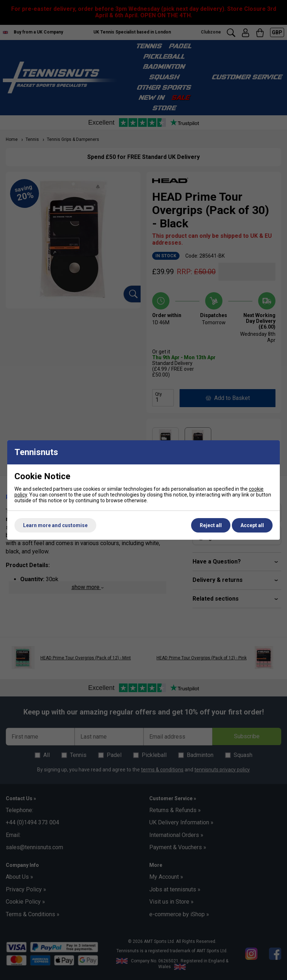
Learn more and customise (55, 525)
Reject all (211, 525)
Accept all (252, 525)
